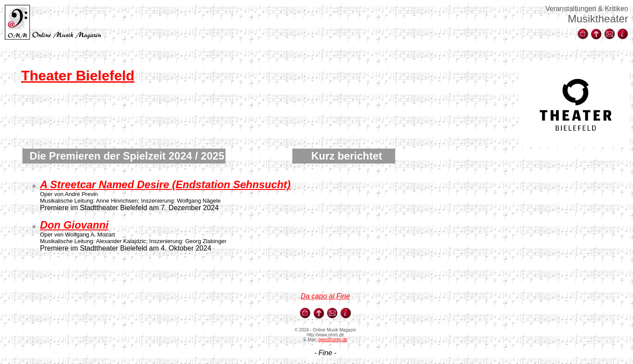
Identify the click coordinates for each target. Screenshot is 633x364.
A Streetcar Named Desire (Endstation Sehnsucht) (165, 184)
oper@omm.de (333, 340)
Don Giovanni (74, 225)
